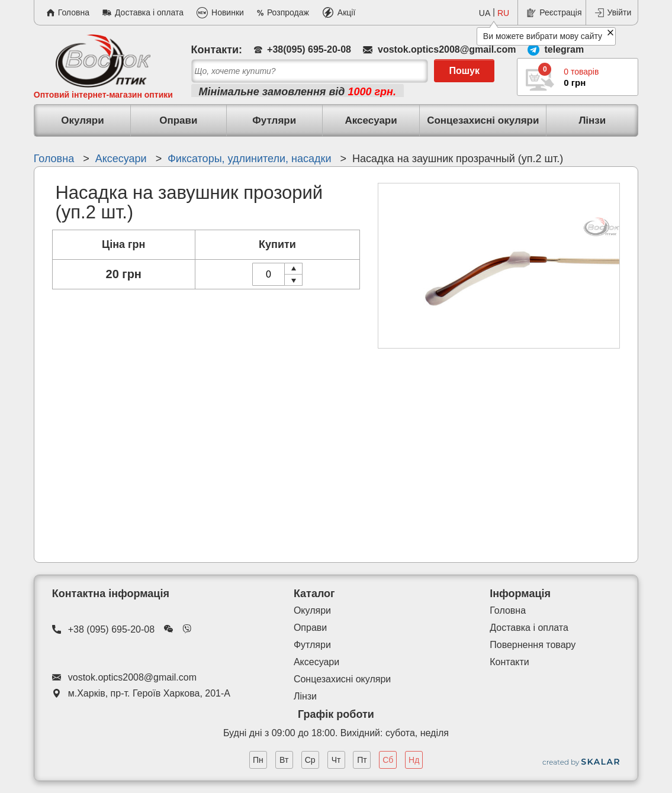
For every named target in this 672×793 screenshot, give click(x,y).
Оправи (178, 120)
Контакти (509, 662)
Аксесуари (371, 120)
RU (503, 13)
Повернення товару (533, 645)
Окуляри (83, 120)
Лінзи (592, 120)
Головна (508, 610)
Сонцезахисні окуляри (483, 120)
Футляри (274, 120)
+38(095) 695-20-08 (309, 49)
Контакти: (217, 50)
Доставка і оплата (529, 628)
